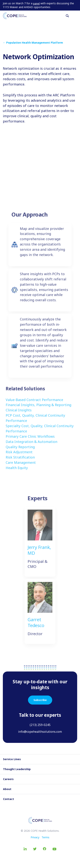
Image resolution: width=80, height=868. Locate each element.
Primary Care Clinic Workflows (30, 439)
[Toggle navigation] (76, 16)
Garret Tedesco (36, 625)
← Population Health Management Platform (33, 43)
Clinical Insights (19, 413)
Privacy (35, 837)
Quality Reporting (20, 449)
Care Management (21, 465)
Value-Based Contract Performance (34, 402)
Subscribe (40, 700)
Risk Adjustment (19, 455)
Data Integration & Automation (31, 444)
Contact (9, 799)
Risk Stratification (20, 460)
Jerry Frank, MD (39, 553)
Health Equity (17, 470)
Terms (45, 837)
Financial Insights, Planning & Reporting (38, 408)
